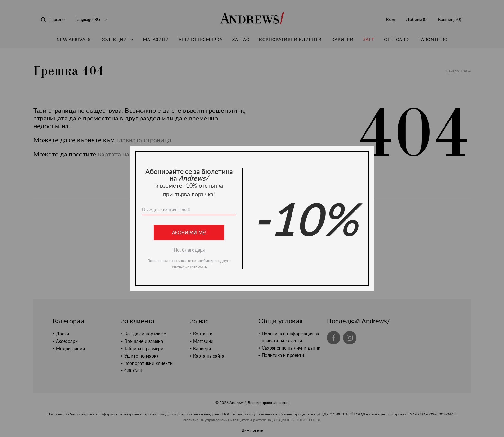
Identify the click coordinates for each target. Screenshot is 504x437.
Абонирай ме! (189, 232)
